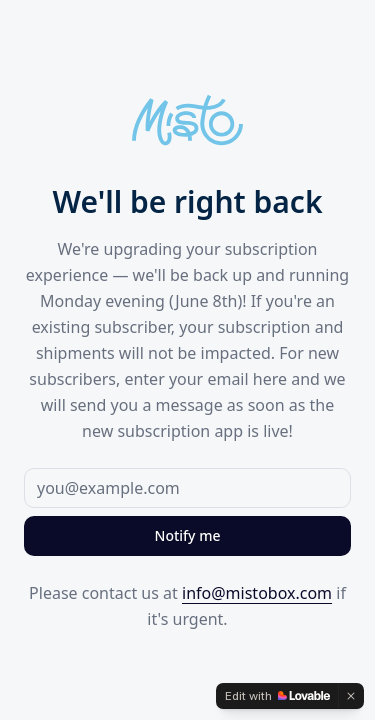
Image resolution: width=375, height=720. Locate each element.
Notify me (188, 535)
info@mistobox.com (257, 593)
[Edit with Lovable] (277, 696)
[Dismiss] (351, 696)
